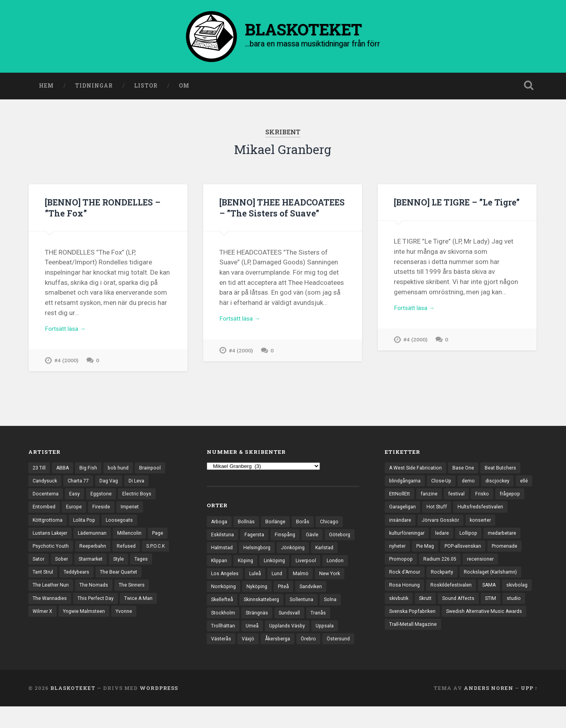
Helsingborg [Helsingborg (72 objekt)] (292, 551)
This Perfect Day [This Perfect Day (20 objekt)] (98, 606)
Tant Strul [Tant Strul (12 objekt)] (44, 579)
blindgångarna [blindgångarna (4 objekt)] (406, 484)
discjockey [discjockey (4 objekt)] (502, 484)
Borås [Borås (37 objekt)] (305, 523)
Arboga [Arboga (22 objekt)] (220, 523)
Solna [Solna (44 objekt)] (218, 619)
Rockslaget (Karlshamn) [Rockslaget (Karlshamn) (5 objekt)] (417, 592)
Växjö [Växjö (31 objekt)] (279, 646)
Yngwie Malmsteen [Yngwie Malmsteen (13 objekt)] (86, 620)
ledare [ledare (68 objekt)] (478, 538)
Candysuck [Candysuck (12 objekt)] (45, 484)
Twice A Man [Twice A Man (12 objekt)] (142, 606)
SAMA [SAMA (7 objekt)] (450, 606)
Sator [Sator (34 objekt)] (39, 565)
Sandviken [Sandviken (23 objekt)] (223, 605)
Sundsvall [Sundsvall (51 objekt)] (316, 619)
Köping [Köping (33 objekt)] (277, 564)
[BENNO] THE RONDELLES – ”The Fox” (107, 209)
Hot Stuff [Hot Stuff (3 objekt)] (471, 511)
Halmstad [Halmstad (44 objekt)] (256, 551)
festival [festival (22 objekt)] (477, 497)
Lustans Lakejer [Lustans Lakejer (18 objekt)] (51, 538)
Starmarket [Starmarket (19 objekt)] (94, 565)
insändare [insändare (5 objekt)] (459, 524)
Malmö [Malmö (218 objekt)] (331, 578)
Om (184, 88)
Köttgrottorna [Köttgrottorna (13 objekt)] (49, 524)
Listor (146, 88)
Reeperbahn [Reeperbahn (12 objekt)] (96, 552)
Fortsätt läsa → (68, 332)
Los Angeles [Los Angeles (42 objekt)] (254, 578)
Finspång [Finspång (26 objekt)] (287, 537)
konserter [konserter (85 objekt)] (401, 538)
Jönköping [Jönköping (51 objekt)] (329, 551)
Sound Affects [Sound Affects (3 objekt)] (431, 620)
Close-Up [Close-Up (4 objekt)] (444, 484)
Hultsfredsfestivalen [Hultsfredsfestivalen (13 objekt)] (413, 524)
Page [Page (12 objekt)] (161, 538)
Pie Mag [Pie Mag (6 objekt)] (467, 552)
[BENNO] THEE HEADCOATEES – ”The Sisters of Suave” (268, 215)
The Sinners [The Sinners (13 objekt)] (135, 592)
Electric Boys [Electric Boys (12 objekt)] (140, 497)
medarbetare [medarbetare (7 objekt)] (404, 552)
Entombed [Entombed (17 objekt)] (45, 511)
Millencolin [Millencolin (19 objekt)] (132, 538)
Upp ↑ (529, 710)
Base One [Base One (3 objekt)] (467, 470)
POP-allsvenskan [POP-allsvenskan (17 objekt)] (507, 552)
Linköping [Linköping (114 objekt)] (308, 564)
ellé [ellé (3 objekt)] (393, 497)
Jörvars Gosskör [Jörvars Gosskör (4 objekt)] (501, 524)
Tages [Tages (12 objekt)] (147, 565)
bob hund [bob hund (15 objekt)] (121, 470)
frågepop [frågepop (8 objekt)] (400, 511)
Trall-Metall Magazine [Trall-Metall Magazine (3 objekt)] (414, 647)
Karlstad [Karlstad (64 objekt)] (221, 564)
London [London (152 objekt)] (220, 578)
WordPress (159, 710)
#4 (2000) (67, 364)
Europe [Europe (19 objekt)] (75, 511)
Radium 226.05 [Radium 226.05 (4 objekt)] (481, 565)
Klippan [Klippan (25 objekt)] (250, 564)
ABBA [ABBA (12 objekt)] (64, 470)
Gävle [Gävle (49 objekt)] (315, 537)
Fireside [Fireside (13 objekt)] (104, 511)
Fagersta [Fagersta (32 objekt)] (256, 537)
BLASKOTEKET (73, 710)
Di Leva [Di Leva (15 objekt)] (142, 484)
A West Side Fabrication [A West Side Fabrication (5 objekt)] (417, 470)
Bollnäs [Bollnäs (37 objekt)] (248, 523)
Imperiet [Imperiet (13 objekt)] (133, 511)
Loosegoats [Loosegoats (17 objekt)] (125, 524)
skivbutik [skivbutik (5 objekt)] (512, 606)
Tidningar (94, 88)
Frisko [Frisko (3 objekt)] (503, 497)
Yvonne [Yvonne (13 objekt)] (128, 620)
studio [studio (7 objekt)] (489, 620)
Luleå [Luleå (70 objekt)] (285, 578)
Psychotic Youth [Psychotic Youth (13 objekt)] (52, 552)
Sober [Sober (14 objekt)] (63, 565)
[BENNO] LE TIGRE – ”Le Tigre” (447, 209)
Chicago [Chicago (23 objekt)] (332, 523)
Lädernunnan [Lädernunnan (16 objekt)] (95, 538)
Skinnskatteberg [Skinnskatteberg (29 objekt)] (299, 605)
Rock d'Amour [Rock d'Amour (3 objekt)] (444, 579)
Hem (46, 88)
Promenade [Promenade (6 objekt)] (403, 565)
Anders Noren (489, 710)
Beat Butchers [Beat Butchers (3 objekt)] (504, 470)
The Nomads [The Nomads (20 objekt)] (96, 592)
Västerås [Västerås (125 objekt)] (252, 646)
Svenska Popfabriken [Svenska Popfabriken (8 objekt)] (414, 633)
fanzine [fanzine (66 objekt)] (449, 497)
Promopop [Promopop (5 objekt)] (440, 565)
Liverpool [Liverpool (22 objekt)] (341, 564)
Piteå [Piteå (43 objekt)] (321, 592)
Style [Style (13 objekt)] (124, 565)
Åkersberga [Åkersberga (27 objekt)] (311, 646)
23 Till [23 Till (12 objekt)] (40, 470)
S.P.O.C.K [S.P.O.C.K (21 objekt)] (161, 552)
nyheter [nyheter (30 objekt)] (439, 552)
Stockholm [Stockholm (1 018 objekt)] (247, 619)
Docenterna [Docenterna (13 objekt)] (46, 497)
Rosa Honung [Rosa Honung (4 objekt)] (471, 592)
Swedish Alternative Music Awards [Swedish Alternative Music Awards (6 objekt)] (490, 633)
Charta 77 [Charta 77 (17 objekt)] (80, 484)
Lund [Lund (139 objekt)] (307, 578)
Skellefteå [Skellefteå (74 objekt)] (257, 605)
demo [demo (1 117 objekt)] (472, 484)
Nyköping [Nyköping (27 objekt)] (293, 592)
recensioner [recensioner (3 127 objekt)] (403, 579)
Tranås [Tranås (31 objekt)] (219, 633)
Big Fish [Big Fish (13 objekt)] (90, 470)
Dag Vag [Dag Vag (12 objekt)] (113, 484)
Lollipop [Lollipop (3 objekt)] (505, 538)
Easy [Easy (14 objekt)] (76, 497)
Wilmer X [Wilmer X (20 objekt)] (43, 620)
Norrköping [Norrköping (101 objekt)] (258, 592)
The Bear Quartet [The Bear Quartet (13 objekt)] (124, 579)
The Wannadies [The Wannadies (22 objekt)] (50, 606)
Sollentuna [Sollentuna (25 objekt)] (341, 605)
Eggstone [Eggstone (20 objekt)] (103, 497)
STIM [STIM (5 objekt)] (465, 620)
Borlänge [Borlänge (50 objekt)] (277, 523)
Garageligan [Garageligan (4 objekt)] (436, 511)
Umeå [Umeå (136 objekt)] (280, 633)
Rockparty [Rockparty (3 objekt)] (482, 579)
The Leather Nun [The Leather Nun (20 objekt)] (51, 592)
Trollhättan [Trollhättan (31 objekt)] (250, 633)
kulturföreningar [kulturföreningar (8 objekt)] (441, 538)
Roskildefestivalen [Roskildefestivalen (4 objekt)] (411, 606)
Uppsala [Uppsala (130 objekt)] (221, 646)
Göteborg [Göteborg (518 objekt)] (222, 551)
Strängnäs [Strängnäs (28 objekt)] (282, 619)
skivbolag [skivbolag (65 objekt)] (479, 606)
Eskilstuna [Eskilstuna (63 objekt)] (223, 537)
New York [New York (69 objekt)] (222, 592)
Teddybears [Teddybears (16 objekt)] (79, 579)
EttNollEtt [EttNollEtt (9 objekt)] (419, 497)
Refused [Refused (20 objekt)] (130, 552)
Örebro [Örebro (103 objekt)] (343, 646)
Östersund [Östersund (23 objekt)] (223, 660)
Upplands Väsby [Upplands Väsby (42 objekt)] (316, 633)
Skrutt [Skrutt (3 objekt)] (396, 620)
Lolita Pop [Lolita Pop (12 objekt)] (88, 524)
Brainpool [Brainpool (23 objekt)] (154, 470)
